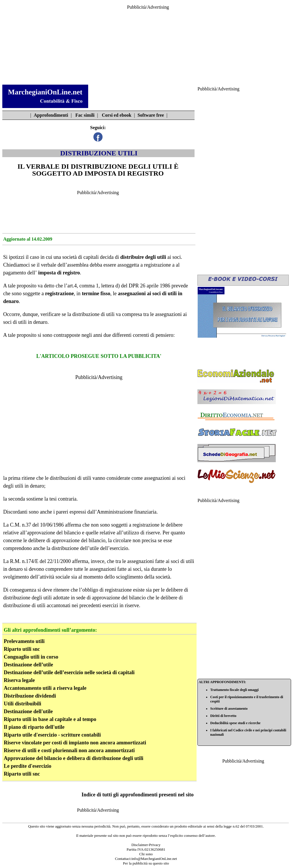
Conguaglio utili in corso (31, 657)
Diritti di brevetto (223, 716)
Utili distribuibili (23, 704)
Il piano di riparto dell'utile (34, 727)
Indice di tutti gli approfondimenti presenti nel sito (138, 795)
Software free (151, 115)
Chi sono (146, 854)
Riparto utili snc (22, 649)
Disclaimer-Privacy (146, 845)
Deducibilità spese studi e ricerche (235, 723)
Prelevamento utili (24, 641)
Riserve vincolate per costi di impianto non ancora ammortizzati (75, 743)
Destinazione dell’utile (28, 665)
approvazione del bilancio (79, 540)
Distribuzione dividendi (30, 696)
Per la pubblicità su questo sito (146, 863)
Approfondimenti (51, 115)
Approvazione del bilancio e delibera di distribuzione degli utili (74, 758)
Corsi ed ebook (116, 115)
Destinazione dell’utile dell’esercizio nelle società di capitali (69, 672)
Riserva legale (19, 680)
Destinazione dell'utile (28, 711)
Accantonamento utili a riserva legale (45, 688)
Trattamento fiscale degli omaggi (234, 690)
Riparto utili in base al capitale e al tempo (50, 719)
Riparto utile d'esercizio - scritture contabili (52, 735)
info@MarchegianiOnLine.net (154, 859)
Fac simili (85, 115)
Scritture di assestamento (229, 709)
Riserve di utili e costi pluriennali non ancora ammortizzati (69, 750)
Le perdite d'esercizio (28, 766)
